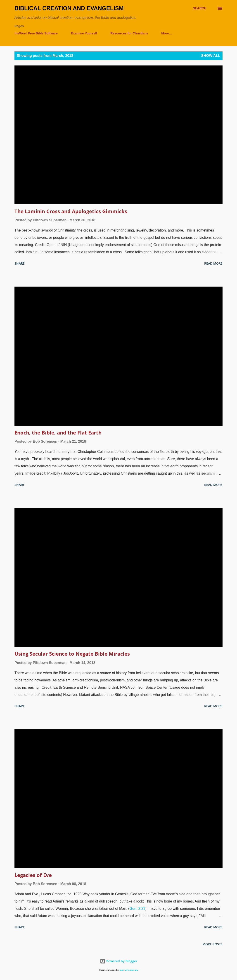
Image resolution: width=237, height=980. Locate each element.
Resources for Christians (129, 33)
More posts (212, 944)
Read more (213, 263)
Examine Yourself (84, 33)
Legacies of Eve (33, 875)
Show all (211, 56)
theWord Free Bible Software (36, 33)
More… (167, 33)
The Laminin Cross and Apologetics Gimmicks (71, 211)
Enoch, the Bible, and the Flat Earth (58, 432)
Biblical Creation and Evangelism (69, 8)
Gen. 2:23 (137, 909)
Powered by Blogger (119, 961)
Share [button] (20, 263)
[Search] (200, 8)
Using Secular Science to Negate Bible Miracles (72, 654)
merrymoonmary (129, 970)
